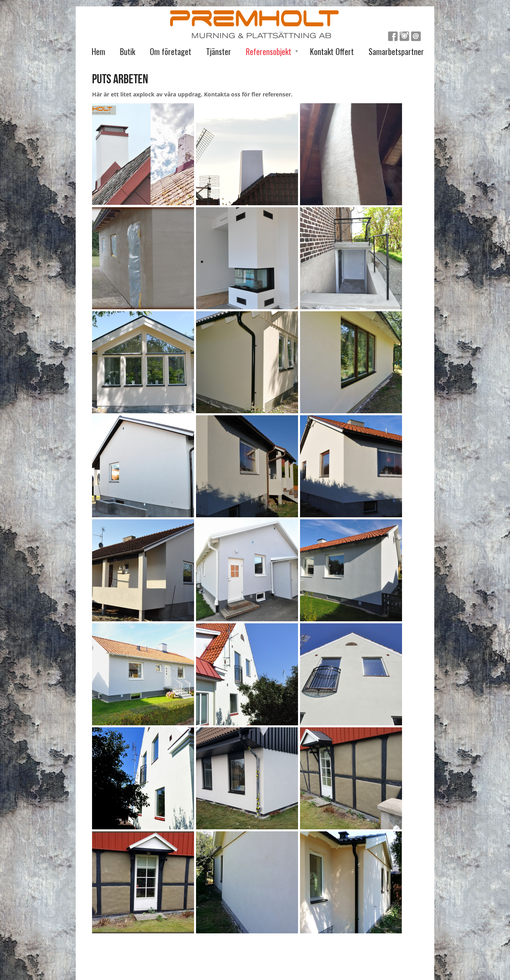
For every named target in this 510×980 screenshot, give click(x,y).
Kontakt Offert (332, 51)
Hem (98, 51)
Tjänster (219, 51)
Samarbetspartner (396, 51)
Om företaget (171, 51)
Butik (127, 51)
